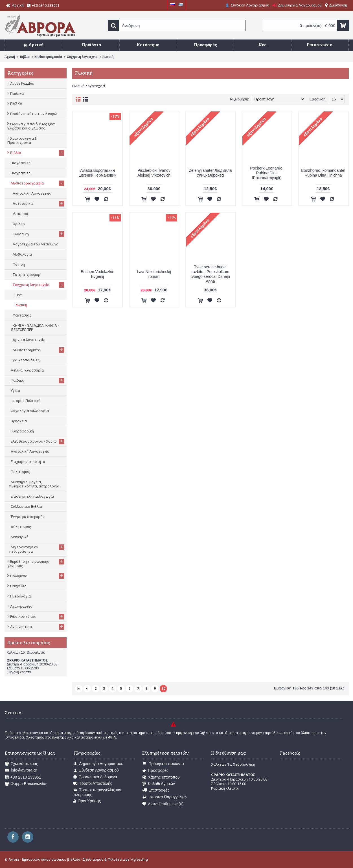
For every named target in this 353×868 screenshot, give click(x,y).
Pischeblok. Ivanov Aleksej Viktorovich (154, 173)
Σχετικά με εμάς (21, 764)
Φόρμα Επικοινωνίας (26, 784)
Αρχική (10, 57)
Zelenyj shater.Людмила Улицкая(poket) (211, 173)
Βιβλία (25, 57)
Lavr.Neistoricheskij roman (154, 274)
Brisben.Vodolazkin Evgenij (97, 274)
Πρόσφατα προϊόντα (163, 764)
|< (79, 688)
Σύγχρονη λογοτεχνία (82, 57)
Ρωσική (108, 57)
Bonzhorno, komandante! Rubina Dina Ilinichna (323, 173)
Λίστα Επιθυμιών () (163, 804)
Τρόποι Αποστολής (93, 784)
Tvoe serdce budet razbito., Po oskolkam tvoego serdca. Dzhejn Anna (210, 274)
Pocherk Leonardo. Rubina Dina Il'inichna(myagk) (267, 173)
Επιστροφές (156, 790)
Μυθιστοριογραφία (48, 57)
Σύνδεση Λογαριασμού (96, 770)
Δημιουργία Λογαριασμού (98, 764)
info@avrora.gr (21, 770)
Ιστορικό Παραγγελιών (165, 797)
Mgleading (139, 859)
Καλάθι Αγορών (159, 784)
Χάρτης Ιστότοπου (161, 777)
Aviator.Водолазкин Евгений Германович (97, 173)
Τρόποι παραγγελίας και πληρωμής (97, 792)
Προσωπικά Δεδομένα (95, 777)
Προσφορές (155, 771)
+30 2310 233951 (23, 777)
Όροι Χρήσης (87, 801)
